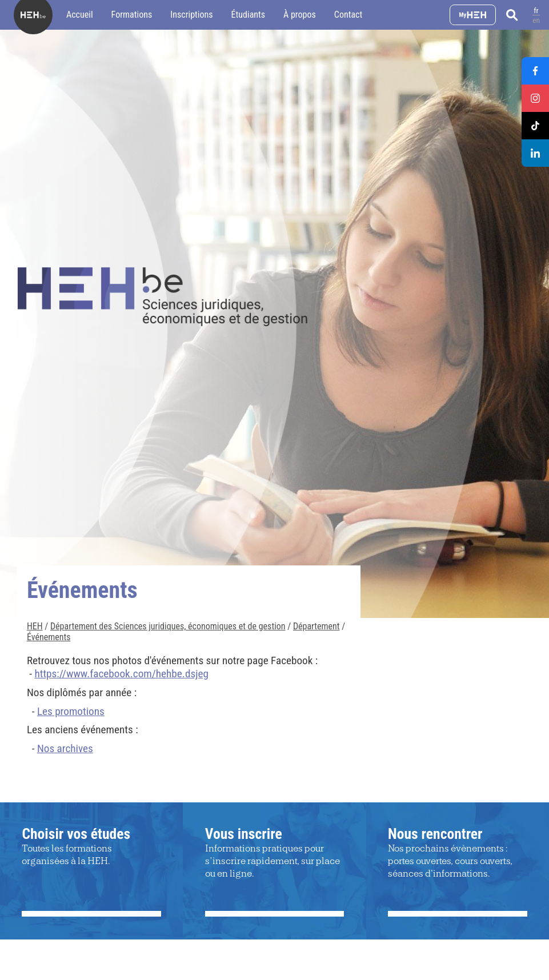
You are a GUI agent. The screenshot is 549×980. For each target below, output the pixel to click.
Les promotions (71, 711)
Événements (49, 637)
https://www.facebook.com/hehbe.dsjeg (121, 674)
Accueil (80, 15)
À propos (300, 15)
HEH (35, 626)
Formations (132, 15)
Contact (348, 15)
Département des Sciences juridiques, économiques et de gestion (168, 626)
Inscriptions (191, 15)
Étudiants (248, 15)
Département (316, 626)
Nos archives (65, 748)
